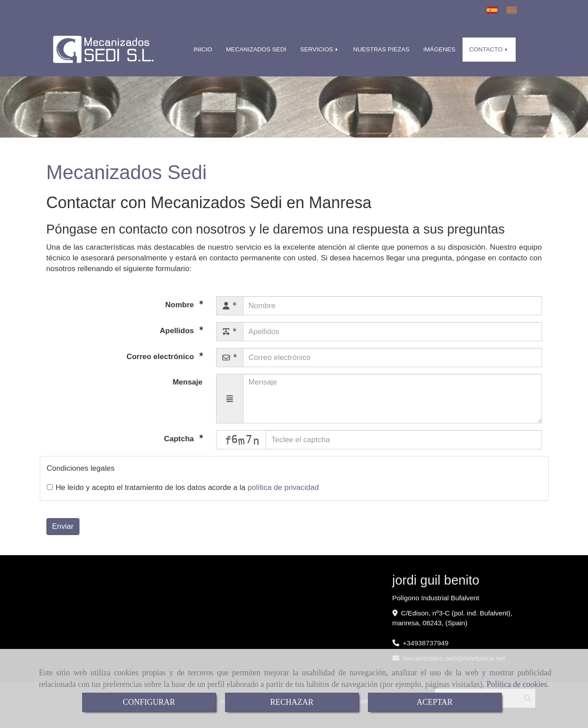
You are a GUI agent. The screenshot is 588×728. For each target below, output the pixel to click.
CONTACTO (489, 49)
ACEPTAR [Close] (435, 702)
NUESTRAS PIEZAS (381, 49)
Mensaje (187, 382)
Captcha (180, 439)
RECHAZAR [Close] (292, 702)
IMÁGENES (439, 49)
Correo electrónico (161, 357)
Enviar (63, 526)
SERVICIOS (320, 49)
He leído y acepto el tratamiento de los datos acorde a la (183, 487)
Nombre (181, 305)
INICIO (203, 49)
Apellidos (178, 331)
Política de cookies (517, 684)
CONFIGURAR (149, 702)
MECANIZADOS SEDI (256, 49)
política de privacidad (283, 487)
